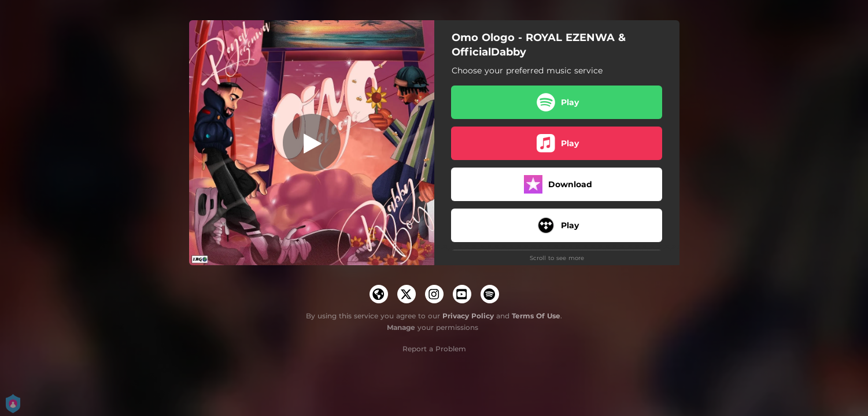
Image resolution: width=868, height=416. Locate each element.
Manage (401, 327)
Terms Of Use (536, 316)
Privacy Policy (468, 316)
